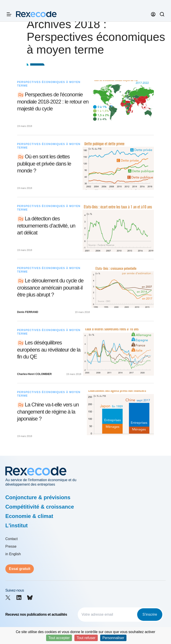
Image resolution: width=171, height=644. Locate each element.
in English (13, 554)
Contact (11, 539)
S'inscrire (150, 614)
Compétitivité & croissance (40, 507)
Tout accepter (59, 638)
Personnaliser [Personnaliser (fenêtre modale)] (113, 638)
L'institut (16, 525)
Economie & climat (29, 516)
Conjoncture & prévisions (38, 497)
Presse (11, 546)
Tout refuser (86, 638)
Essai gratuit (20, 569)
